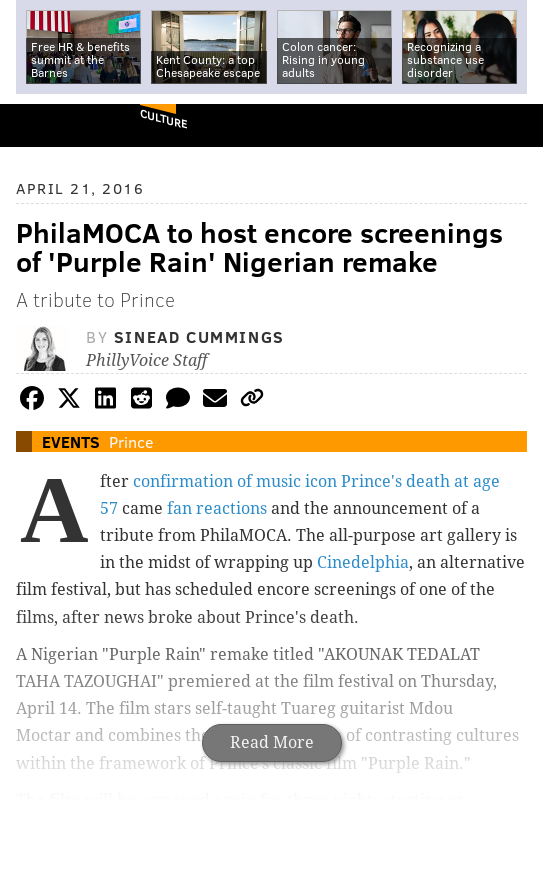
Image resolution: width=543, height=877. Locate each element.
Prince (131, 441)
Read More (272, 742)
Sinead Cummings (199, 336)
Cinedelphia (363, 562)
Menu (511, 125)
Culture (163, 118)
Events (71, 441)
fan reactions (217, 508)
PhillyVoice (48, 124)
